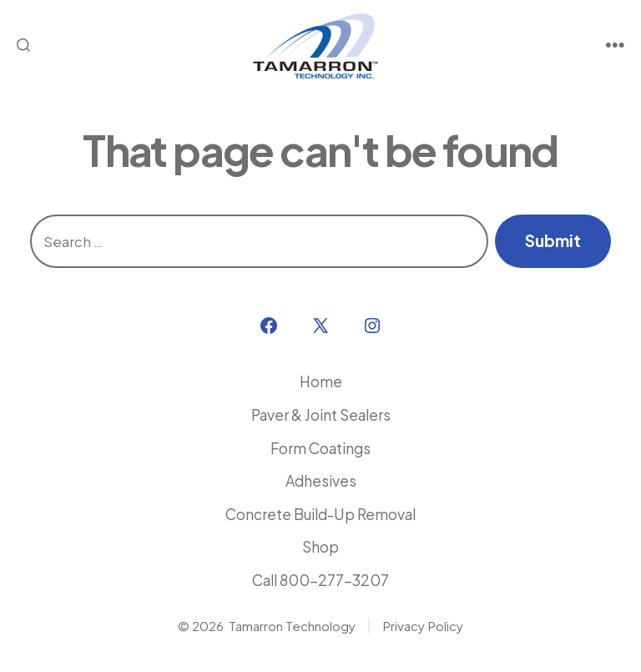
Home (321, 381)
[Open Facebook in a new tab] (269, 326)
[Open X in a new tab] (320, 326)
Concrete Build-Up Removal (320, 514)
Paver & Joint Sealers (321, 415)
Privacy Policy (423, 626)
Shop (320, 547)
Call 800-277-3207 (320, 580)
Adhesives (321, 481)
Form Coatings (320, 448)
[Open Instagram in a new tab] (372, 326)
